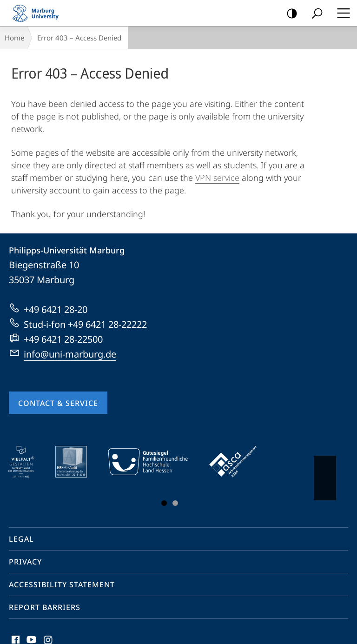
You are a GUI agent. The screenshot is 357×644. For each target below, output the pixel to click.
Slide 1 (164, 503)
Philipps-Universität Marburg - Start (40, 13)
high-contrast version (289, 14)
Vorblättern (324, 473)
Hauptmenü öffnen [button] (341, 13)
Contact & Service (58, 403)
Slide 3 (175, 503)
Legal (21, 539)
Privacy (25, 562)
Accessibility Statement (62, 584)
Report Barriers (45, 607)
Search (314, 14)
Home (14, 38)
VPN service (217, 178)
